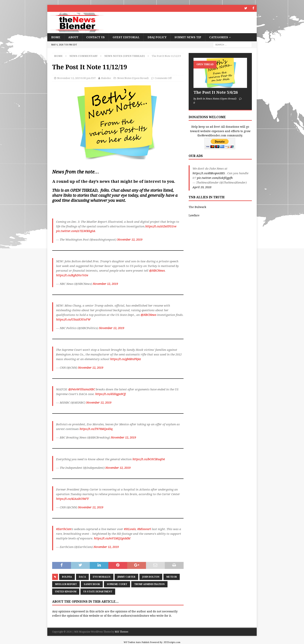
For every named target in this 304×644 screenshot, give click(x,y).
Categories (219, 37)
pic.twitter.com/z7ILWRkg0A (76, 231)
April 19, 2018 (202, 187)
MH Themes (121, 632)
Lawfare (194, 215)
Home (56, 37)
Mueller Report (66, 584)
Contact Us (95, 37)
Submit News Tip (188, 37)
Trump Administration (149, 584)
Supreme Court (117, 584)
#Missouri (144, 529)
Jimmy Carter (126, 577)
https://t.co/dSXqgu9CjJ (110, 394)
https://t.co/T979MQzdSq (96, 429)
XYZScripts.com (172, 642)
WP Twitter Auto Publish (136, 642)
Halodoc (106, 78)
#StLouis (130, 529)
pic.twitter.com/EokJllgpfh (215, 178)
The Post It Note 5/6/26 (216, 92)
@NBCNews (157, 271)
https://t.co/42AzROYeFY (72, 499)
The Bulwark (197, 207)
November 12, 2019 (130, 240)
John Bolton (151, 577)
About (73, 37)
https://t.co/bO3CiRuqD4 (149, 459)
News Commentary (83, 56)
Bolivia (67, 577)
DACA (82, 577)
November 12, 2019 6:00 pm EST (76, 78)
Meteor (172, 577)
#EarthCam (64, 529)
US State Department (98, 591)
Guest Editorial (126, 37)
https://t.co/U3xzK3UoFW (73, 320)
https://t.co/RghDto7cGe (72, 275)
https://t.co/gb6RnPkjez (126, 359)
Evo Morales (102, 577)
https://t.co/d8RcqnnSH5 (209, 173)
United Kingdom (66, 591)
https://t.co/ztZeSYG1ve (161, 226)
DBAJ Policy (157, 37)
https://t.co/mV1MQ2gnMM (112, 538)
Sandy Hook (92, 584)
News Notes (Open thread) (133, 78)
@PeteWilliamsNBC (82, 389)
